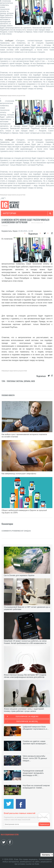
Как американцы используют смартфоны (19, 474)
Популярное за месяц (27, 721)
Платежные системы (15, 381)
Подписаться (44, 824)
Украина (27, 381)
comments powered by (16, 531)
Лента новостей (37, 223)
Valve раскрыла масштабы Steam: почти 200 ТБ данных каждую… (35, 758)
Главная (5, 226)
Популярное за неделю (27, 716)
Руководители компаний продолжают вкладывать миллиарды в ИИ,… (33, 773)
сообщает (9, 41)
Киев (33, 381)
